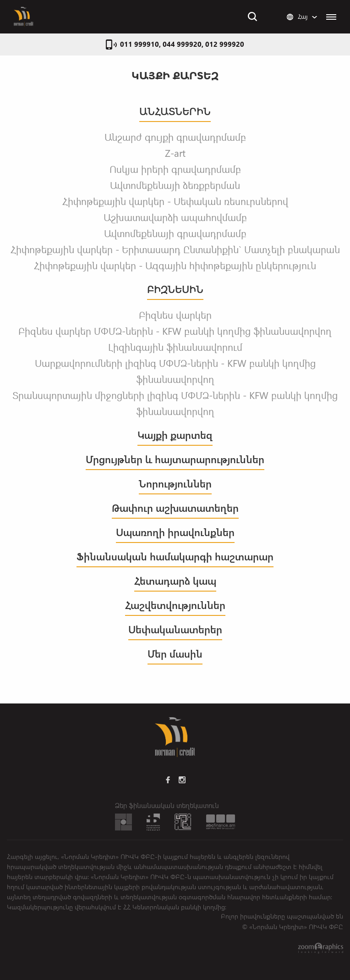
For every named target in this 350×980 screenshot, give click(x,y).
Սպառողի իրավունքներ (175, 532)
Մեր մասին (175, 654)
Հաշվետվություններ (175, 605)
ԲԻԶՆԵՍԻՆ (175, 289)
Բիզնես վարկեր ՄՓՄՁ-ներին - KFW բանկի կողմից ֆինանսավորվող (175, 331)
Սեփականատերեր (175, 629)
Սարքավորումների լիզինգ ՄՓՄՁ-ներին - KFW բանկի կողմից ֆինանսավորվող (175, 371)
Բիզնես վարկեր (175, 315)
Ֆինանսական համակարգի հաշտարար (175, 556)
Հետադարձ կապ (175, 581)
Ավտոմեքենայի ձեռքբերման (175, 185)
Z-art (175, 153)
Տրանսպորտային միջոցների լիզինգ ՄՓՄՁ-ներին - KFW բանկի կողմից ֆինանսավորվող (175, 403)
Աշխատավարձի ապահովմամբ (175, 217)
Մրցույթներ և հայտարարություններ (175, 459)
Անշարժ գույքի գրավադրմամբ (175, 137)
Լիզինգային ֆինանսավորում (175, 347)
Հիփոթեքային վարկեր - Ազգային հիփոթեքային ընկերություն (175, 265)
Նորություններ (175, 484)
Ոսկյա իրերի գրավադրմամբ (175, 169)
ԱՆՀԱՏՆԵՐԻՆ (175, 111)
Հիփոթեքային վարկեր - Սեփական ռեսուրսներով (175, 201)
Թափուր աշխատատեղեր (175, 508)
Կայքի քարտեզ (175, 435)
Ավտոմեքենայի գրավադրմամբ (175, 233)
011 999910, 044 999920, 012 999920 (182, 44)
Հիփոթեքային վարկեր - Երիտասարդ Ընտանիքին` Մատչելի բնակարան (175, 249)
